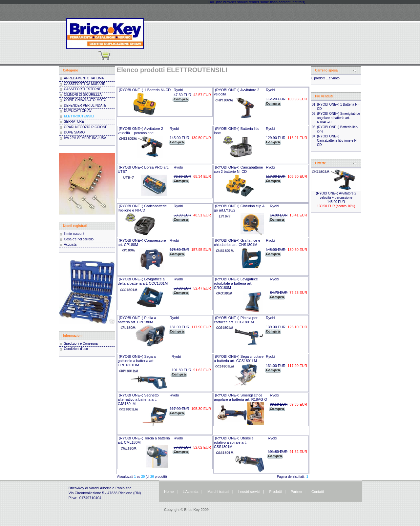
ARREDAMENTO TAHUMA (84, 78)
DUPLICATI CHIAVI (78, 111)
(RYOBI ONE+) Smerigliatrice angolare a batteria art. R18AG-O (241, 397)
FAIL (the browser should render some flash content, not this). (257, 2)
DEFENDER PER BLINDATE (85, 105)
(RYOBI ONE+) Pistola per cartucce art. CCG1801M (236, 320)
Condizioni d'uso (76, 349)
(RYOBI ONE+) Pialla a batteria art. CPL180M (137, 320)
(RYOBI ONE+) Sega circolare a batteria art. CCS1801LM (239, 359)
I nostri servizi (249, 492)
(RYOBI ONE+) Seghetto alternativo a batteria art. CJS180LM (138, 399)
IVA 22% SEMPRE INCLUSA (85, 138)
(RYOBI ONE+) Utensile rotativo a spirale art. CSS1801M (234, 442)
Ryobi (178, 90)
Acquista (70, 244)
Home (169, 492)
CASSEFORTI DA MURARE (85, 84)
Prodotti (275, 492)
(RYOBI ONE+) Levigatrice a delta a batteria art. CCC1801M (143, 281)
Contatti (318, 492)
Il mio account (74, 234)
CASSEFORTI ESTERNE (83, 89)
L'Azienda (191, 492)
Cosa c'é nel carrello (79, 239)
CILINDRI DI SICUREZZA (83, 95)
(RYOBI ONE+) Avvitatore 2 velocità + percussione (140, 131)
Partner (297, 492)
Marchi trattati (218, 492)
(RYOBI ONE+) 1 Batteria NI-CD (145, 90)
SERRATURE (74, 121)
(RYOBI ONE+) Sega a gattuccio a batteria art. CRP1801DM (137, 361)
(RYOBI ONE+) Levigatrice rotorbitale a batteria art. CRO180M (236, 283)
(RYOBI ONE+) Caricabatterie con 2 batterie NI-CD (238, 169)
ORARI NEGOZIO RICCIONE (86, 127)
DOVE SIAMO (74, 132)
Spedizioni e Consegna (81, 344)
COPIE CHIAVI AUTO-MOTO (85, 100)
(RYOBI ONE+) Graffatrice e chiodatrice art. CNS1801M (237, 243)
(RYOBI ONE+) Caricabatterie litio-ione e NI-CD (142, 208)
